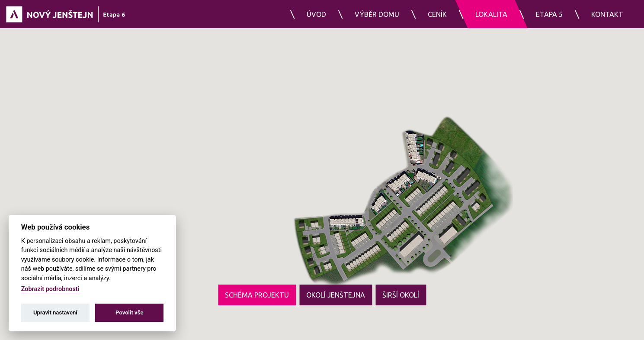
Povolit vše (129, 312)
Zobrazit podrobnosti (50, 289)
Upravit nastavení (55, 312)
